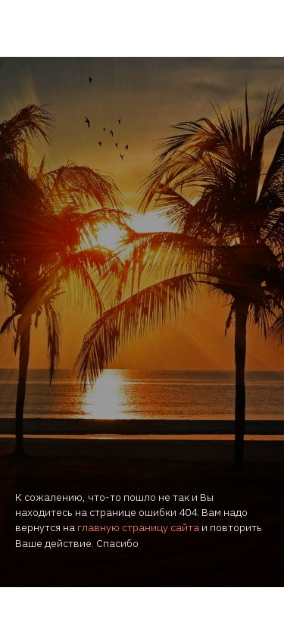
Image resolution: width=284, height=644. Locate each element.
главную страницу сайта (138, 527)
